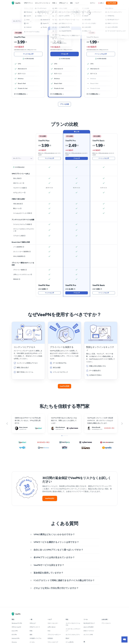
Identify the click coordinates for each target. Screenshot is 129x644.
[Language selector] (101, 3)
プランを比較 (64, 104)
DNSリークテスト (89, 631)
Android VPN (16, 638)
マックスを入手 (28, 54)
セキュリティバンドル (43, 3)
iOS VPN (14, 635)
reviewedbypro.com (91, 415)
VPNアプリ (28, 3)
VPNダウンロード (35, 627)
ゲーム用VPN (70, 642)
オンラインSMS (88, 635)
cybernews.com (53, 415)
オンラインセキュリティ (73, 635)
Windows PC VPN (17, 623)
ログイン (93, 3)
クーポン (32, 642)
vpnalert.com (16, 415)
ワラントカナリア (53, 642)
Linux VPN (15, 631)
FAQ (49, 631)
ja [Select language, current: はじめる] (101, 3)
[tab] (65, 62)
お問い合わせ (52, 627)
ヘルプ (77, 3)
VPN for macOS (16, 627)
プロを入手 (65, 54)
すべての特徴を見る (21, 94)
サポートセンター (53, 623)
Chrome (14, 642)
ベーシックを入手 (101, 54)
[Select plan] (22, 21)
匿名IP (67, 638)
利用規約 (50, 638)
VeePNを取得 (112, 3)
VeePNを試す (50, 498)
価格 (71, 3)
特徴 (55, 3)
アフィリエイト (106, 623)
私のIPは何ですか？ (89, 623)
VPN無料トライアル (35, 638)
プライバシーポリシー (54, 635)
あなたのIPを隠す (89, 627)
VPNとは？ (64, 3)
